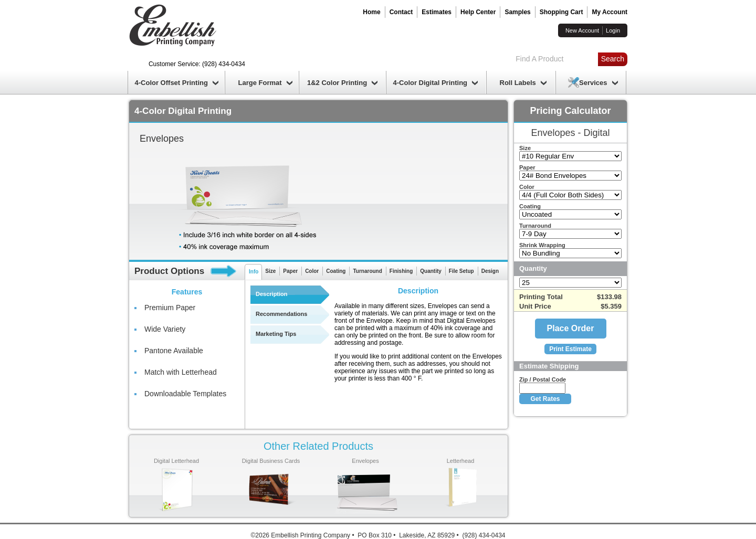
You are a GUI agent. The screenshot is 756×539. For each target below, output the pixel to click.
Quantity (431, 271)
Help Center (478, 12)
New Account (582, 30)
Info (254, 272)
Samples (517, 12)
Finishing (401, 271)
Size (270, 271)
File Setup (461, 271)
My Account (610, 12)
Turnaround (367, 271)
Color (312, 271)
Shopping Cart (561, 12)
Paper (290, 271)
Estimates (437, 12)
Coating (336, 271)
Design (490, 271)
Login (613, 30)
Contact (401, 12)
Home (371, 12)
